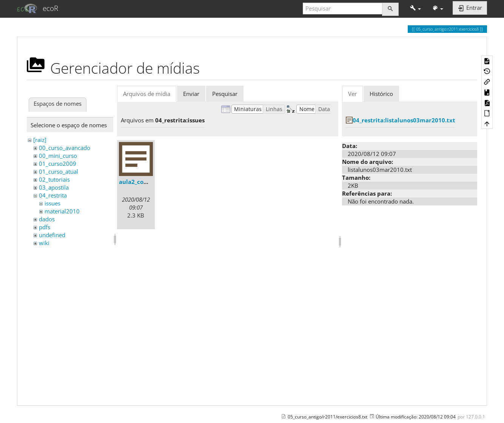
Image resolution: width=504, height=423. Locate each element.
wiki (44, 243)
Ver (352, 94)
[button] (415, 8)
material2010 (62, 211)
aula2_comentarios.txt (151, 182)
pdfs (45, 227)
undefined (52, 235)
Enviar (191, 94)
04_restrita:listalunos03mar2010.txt (404, 120)
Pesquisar (225, 94)
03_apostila (54, 187)
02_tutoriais (54, 179)
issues (52, 203)
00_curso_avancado (65, 148)
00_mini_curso (58, 156)
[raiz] (40, 140)
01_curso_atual (59, 171)
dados (47, 219)
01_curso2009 (58, 164)
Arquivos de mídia (147, 94)
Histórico (381, 94)
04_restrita (53, 195)
